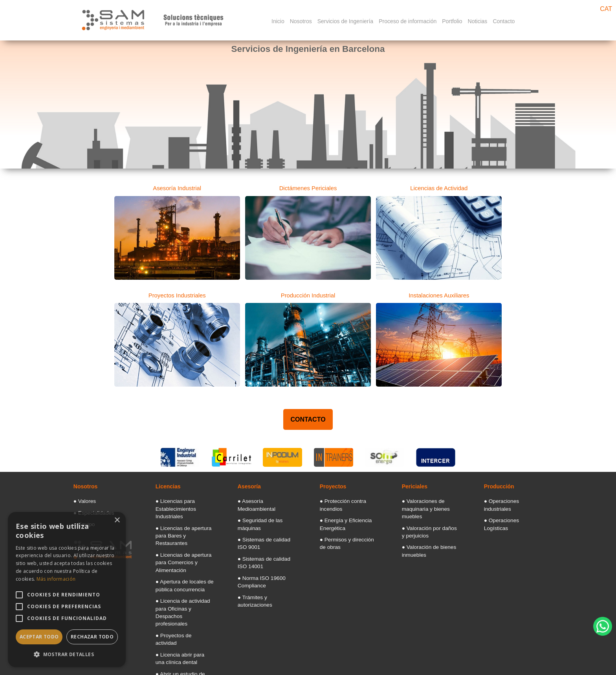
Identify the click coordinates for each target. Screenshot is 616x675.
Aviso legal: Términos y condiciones (359, 664)
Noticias (478, 21)
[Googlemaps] (470, 664)
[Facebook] (488, 664)
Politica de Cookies (434, 664)
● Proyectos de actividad (179, 589)
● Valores (82, 500)
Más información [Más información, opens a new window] (56, 579)
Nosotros (301, 21)
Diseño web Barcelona (588, 645)
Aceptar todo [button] (39, 637)
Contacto (504, 21)
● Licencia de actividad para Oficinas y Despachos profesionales (182, 572)
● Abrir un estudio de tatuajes (184, 615)
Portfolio (452, 21)
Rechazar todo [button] (92, 637)
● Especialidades (90, 510)
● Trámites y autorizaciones (264, 570)
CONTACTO (308, 419)
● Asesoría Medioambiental (264, 500)
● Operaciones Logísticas (509, 510)
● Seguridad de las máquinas (266, 510)
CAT (606, 9)
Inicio (278, 21)
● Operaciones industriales (510, 500)
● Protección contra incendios (348, 500)
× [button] (117, 520)
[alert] (67, 590)
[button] (67, 654)
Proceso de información (408, 21)
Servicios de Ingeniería (345, 21)
